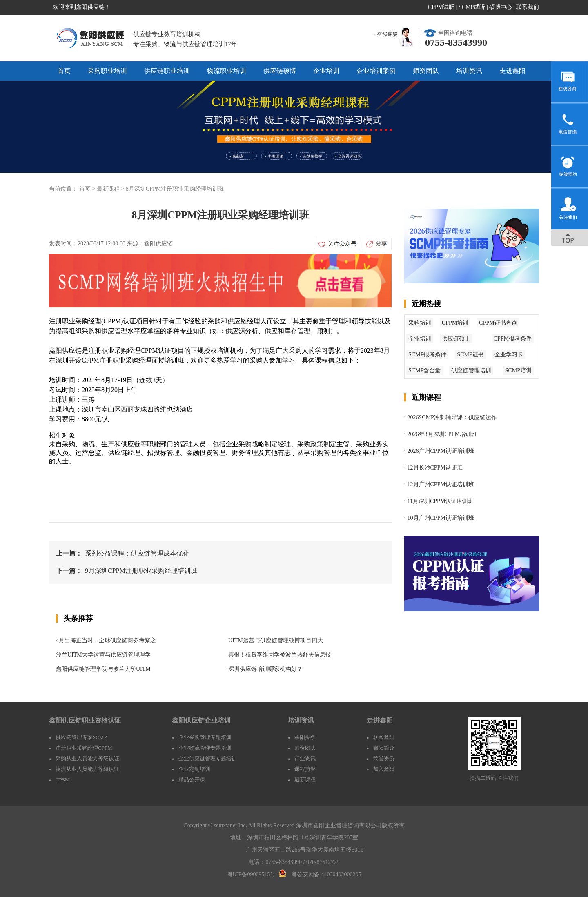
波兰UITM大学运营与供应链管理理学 (103, 655)
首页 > (88, 189)
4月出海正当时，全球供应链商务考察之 (106, 640)
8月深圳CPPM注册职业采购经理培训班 (175, 189)
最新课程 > (111, 189)
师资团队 (426, 71)
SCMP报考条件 (427, 355)
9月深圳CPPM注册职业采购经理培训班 (141, 571)
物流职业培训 (227, 71)
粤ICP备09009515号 (252, 874)
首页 (64, 71)
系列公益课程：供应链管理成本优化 (137, 553)
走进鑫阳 (512, 71)
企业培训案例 (376, 71)
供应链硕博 (280, 71)
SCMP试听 (472, 7)
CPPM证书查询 (498, 323)
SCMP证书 (470, 355)
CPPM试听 (441, 7)
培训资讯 (469, 71)
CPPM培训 (455, 323)
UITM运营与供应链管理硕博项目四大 (276, 640)
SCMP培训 (518, 371)
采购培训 (420, 323)
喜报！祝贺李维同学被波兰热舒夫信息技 (280, 655)
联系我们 (528, 7)
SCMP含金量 (424, 371)
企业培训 (326, 71)
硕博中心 (501, 7)
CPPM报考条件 (513, 339)
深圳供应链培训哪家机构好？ (265, 669)
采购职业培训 (107, 71)
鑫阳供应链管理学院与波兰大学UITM (103, 669)
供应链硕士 (456, 339)
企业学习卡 (509, 355)
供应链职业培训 (167, 71)
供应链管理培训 (471, 371)
